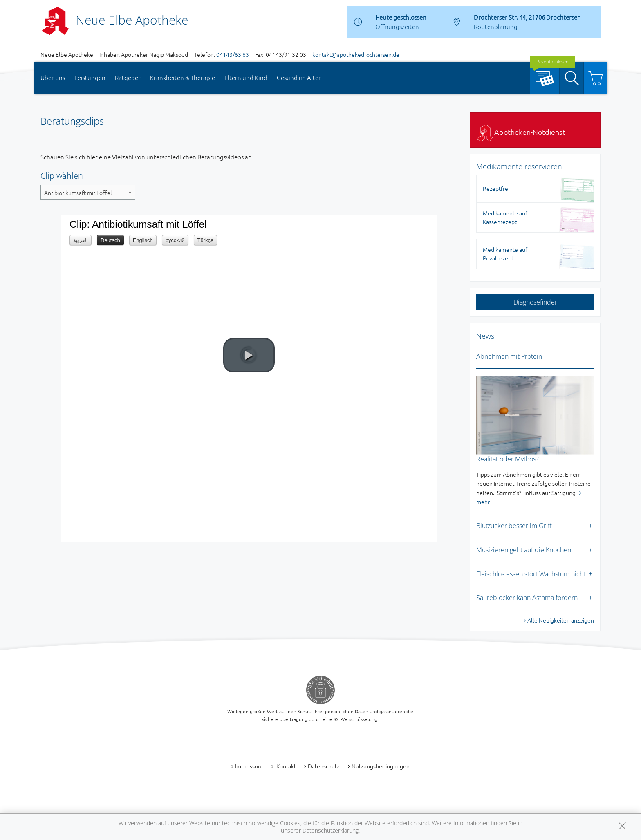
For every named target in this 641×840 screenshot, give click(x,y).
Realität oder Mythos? (508, 459)
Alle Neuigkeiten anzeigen (561, 620)
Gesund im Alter (299, 77)
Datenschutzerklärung (331, 830)
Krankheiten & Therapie (183, 77)
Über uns (53, 77)
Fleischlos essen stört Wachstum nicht (531, 574)
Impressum (249, 766)
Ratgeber (128, 77)
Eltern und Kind (246, 77)
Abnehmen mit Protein (509, 356)
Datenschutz (324, 766)
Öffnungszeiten (397, 26)
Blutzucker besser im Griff (514, 526)
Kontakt (286, 766)
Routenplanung (496, 26)
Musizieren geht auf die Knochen (524, 550)
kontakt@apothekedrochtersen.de (356, 54)
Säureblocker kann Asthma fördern (527, 598)
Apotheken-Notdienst (521, 132)
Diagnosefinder (535, 302)
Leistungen (90, 77)
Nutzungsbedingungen (381, 766)
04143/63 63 (233, 54)
